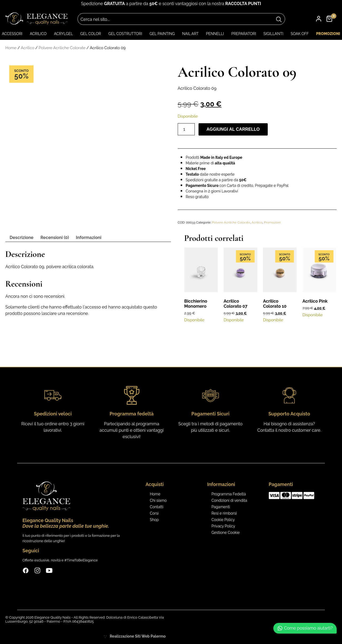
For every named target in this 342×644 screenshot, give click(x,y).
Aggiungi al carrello (233, 129)
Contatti (157, 507)
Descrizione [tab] (22, 238)
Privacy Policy (223, 526)
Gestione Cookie (226, 533)
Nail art (191, 34)
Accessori (12, 34)
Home (11, 48)
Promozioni (328, 34)
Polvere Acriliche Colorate (62, 48)
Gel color (91, 34)
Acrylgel (63, 34)
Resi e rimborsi (224, 513)
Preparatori (244, 34)
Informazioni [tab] (89, 238)
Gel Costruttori (125, 34)
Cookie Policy (223, 520)
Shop (154, 520)
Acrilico (38, 34)
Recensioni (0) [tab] (55, 238)
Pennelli (215, 34)
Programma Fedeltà (229, 494)
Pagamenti (221, 507)
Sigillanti (273, 34)
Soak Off (300, 34)
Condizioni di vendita (229, 500)
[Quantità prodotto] (186, 129)
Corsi (154, 513)
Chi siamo (158, 500)
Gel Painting (162, 34)
